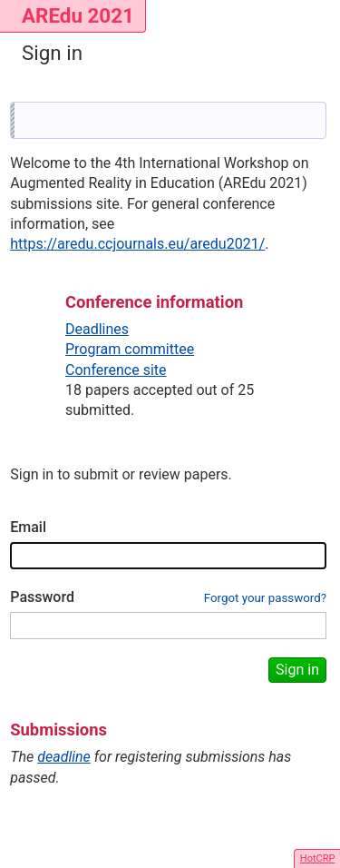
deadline (64, 757)
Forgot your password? (265, 598)
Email (28, 527)
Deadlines (97, 329)
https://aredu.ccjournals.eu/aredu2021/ (137, 244)
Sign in (297, 670)
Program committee (130, 349)
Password (42, 597)
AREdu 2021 (78, 15)
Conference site (116, 370)
